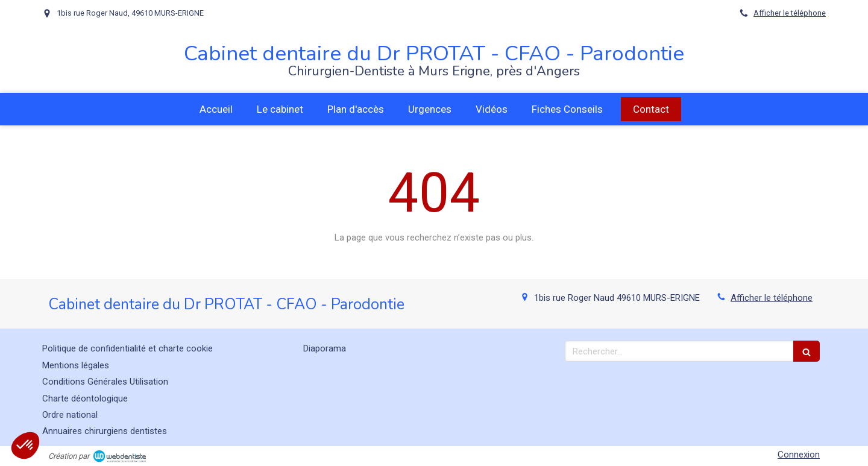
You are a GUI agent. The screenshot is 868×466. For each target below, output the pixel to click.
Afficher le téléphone (790, 13)
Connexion (799, 455)
